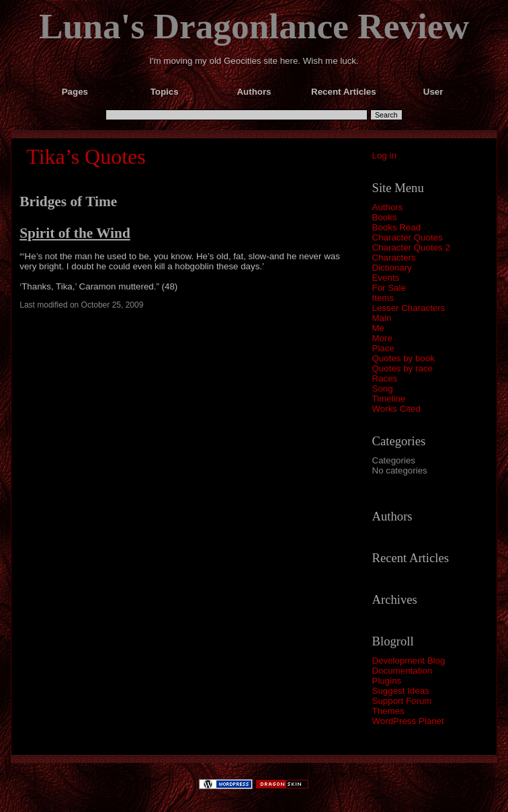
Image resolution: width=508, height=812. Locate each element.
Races (385, 378)
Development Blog (409, 661)
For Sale (389, 288)
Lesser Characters (409, 308)
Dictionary (392, 268)
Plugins (387, 681)
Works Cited (396, 409)
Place (383, 348)
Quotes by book (404, 358)
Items (383, 298)
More (382, 338)
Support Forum (402, 701)
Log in (384, 155)
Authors (388, 207)
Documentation (403, 671)
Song (383, 389)
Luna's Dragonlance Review (254, 26)
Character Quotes (408, 237)
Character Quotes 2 (411, 247)
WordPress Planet (408, 721)
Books (385, 217)
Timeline (389, 399)
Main (382, 318)
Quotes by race (403, 368)
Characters (394, 258)
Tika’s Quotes (86, 156)
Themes (388, 711)
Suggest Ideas (401, 691)
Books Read (397, 227)
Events (386, 278)
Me (379, 328)
